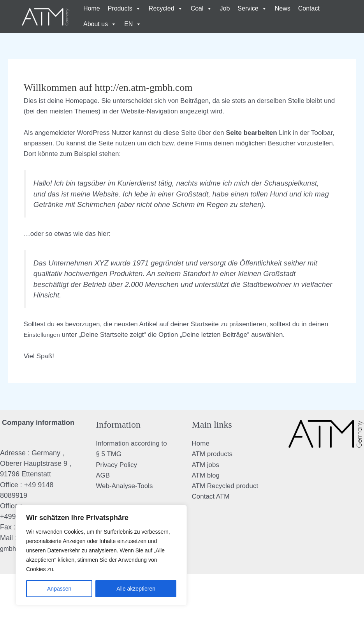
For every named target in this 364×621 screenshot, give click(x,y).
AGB (103, 475)
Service (252, 9)
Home (92, 8)
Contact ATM (211, 496)
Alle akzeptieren (136, 589)
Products (124, 9)
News (283, 8)
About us (100, 24)
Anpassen (59, 589)
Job (225, 8)
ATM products (212, 454)
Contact (309, 8)
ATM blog (206, 475)
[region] (101, 555)
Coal (201, 9)
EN (133, 24)
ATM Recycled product (225, 486)
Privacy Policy (116, 465)
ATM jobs (206, 465)
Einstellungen (44, 335)
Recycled (166, 9)
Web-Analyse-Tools (124, 486)
